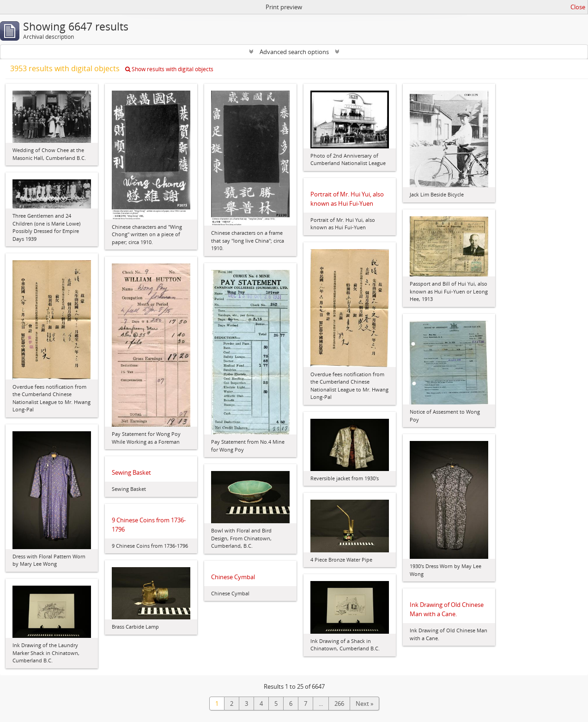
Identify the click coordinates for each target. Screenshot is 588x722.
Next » (364, 704)
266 (339, 704)
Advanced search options (294, 52)
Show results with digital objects (169, 69)
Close (578, 7)
